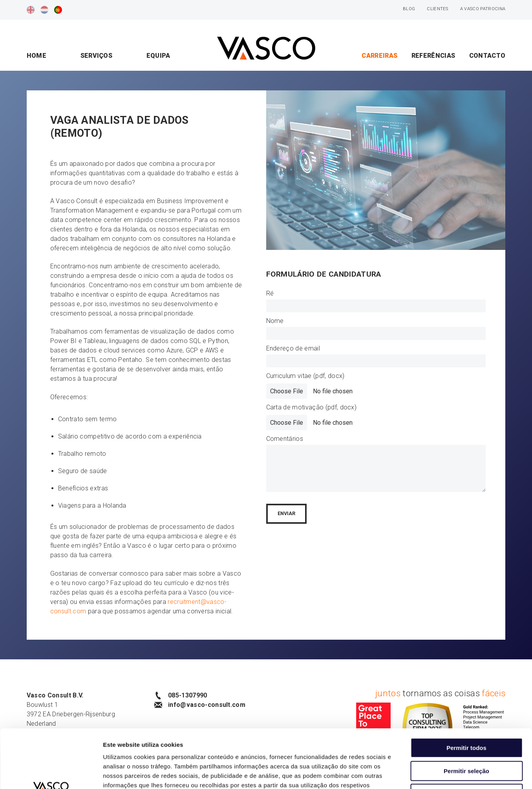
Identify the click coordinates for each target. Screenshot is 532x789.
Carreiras (379, 56)
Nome (275, 321)
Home (37, 56)
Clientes (438, 9)
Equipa (158, 56)
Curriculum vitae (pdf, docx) (305, 376)
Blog (409, 9)
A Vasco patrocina (483, 9)
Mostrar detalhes (431, 773)
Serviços (97, 56)
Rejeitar (466, 739)
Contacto (487, 56)
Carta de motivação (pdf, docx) (312, 407)
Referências (433, 56)
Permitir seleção (466, 716)
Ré (270, 293)
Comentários (285, 439)
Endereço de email (293, 348)
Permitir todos (466, 693)
